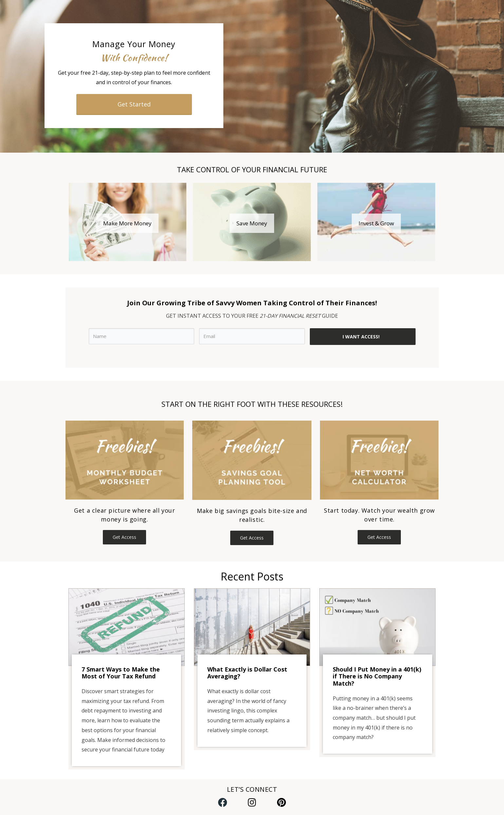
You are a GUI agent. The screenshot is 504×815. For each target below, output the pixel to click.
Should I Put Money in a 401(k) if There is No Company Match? (377, 676)
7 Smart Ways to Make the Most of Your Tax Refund (121, 673)
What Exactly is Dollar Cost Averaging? (247, 673)
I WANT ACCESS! (361, 337)
